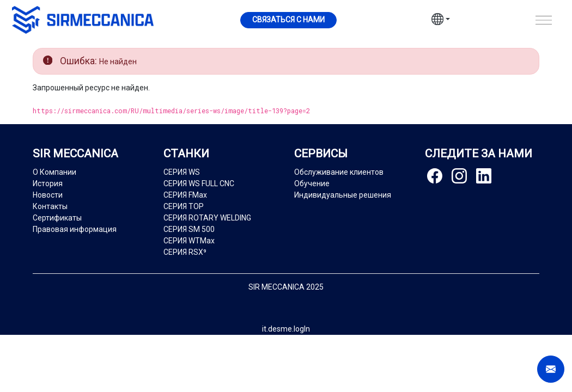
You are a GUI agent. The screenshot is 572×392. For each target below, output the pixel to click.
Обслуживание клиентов (339, 172)
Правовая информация (75, 229)
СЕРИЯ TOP (184, 206)
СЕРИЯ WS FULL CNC (199, 183)
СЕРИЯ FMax (185, 195)
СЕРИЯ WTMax (189, 241)
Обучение (312, 183)
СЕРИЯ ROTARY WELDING (207, 218)
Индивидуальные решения (343, 195)
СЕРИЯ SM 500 (189, 229)
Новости (48, 195)
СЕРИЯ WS (182, 172)
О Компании (54, 172)
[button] (441, 21)
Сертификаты (57, 218)
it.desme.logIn (286, 329)
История (48, 183)
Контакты (50, 206)
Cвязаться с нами (288, 20)
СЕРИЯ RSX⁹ (185, 252)
